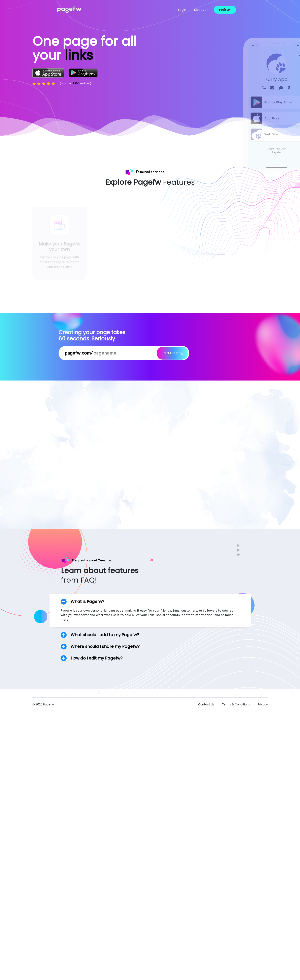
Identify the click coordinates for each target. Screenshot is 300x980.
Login (180, 10)
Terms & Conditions (236, 707)
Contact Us (206, 707)
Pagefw (48, 707)
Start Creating (172, 356)
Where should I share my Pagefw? (105, 649)
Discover (198, 10)
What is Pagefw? (87, 604)
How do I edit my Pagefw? (97, 660)
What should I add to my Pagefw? (105, 637)
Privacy (263, 707)
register (223, 10)
